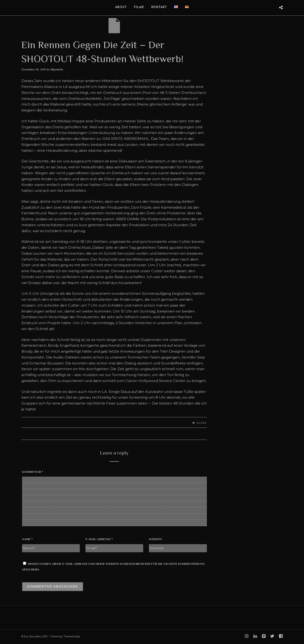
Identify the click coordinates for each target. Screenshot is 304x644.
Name (27, 539)
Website (156, 539)
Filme (139, 7)
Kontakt (159, 7)
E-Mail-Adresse (99, 539)
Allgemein (57, 69)
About (121, 7)
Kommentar (33, 472)
